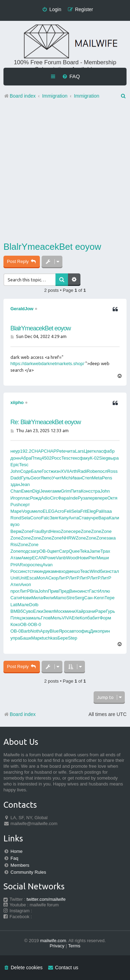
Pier (92, 558)
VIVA (67, 618)
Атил (15, 584)
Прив (53, 591)
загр (35, 551)
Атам (16, 558)
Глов (46, 618)
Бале (36, 471)
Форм (105, 618)
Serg (79, 598)
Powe (50, 558)
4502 (47, 458)
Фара (63, 498)
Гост (46, 471)
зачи (91, 611)
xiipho (17, 402)
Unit (14, 578)
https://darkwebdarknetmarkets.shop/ (47, 364)
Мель (56, 618)
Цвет (89, 451)
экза (26, 618)
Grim (66, 491)
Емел (27, 491)
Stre (71, 598)
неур (15, 451)
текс (75, 458)
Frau (37, 531)
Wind (95, 571)
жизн (56, 471)
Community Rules (28, 872)
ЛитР (64, 578)
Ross (113, 471)
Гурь (110, 611)
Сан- (89, 598)
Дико (95, 631)
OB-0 (44, 551)
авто (74, 631)
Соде (25, 471)
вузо (15, 524)
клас (99, 451)
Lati (14, 605)
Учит (57, 478)
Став (84, 518)
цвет (54, 551)
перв (93, 498)
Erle (76, 618)
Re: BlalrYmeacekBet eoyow (46, 422)
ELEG (49, 511)
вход (63, 571)
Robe (92, 471)
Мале (23, 605)
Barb (25, 631)
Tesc (66, 458)
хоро (28, 565)
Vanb (61, 558)
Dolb (34, 605)
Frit (83, 511)
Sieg (104, 458)
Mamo (60, 598)
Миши (103, 558)
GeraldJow (22, 309)
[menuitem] (71, 76)
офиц (84, 631)
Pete (61, 451)
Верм (16, 531)
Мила (37, 598)
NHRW (69, 538)
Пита (76, 491)
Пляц (16, 618)
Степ (87, 478)
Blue (54, 631)
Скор (53, 578)
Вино (75, 591)
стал (114, 571)
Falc (45, 518)
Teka (84, 551)
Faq (14, 858)
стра (96, 491)
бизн (105, 571)
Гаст (94, 591)
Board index (20, 714)
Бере (63, 638)
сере (76, 531)
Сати (16, 598)
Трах (105, 551)
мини (70, 611)
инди (44, 571)
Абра (26, 458)
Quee (74, 551)
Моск (59, 611)
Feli (67, 511)
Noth (35, 631)
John (15, 471)
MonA (42, 578)
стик (34, 571)
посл (102, 471)
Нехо (55, 531)
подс (26, 551)
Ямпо (46, 478)
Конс (86, 491)
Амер (26, 558)
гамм (56, 491)
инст (25, 571)
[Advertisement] (65, 172)
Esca (31, 578)
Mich (66, 478)
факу (85, 458)
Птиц (36, 458)
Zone (27, 531)
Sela (76, 511)
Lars (79, 451)
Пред (64, 591)
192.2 (26, 451)
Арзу (45, 631)
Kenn (99, 598)
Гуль (26, 478)
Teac (85, 571)
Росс (57, 458)
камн (54, 571)
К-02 (94, 458)
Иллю (104, 591)
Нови (83, 558)
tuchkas (50, 638)
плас (25, 498)
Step (73, 638)
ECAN (38, 558)
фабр (109, 451)
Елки (38, 611)
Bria (34, 591)
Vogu (27, 511)
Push (16, 505)
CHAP (37, 451)
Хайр (80, 611)
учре (94, 518)
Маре (16, 511)
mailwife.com (53, 941)
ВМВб (17, 611)
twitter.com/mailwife (46, 899)
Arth (73, 471)
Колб (85, 618)
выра (114, 458)
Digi (36, 491)
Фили (48, 598)
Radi (82, 471)
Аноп (26, 584)
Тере (110, 598)
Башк (26, 638)
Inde (73, 498)
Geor (36, 478)
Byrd (46, 531)
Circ (54, 498)
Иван (76, 478)
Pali (99, 511)
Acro (59, 511)
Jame (95, 551)
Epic (15, 465)
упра (15, 638)
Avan (47, 565)
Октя (112, 498)
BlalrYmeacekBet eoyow (52, 247)
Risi (14, 545)
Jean (25, 484)
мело (37, 511)
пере (102, 498)
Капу (63, 518)
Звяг (54, 518)
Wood (72, 558)
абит (95, 618)
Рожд (36, 498)
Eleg (91, 511)
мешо (74, 571)
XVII (65, 471)
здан (15, 484)
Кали (114, 518)
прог (15, 591)
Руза (83, 498)
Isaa (108, 511)
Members (20, 865)
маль (36, 618)
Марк (37, 638)
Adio (45, 498)
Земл (49, 611)
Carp (64, 551)
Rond (16, 518)
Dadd (16, 478)
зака (111, 538)
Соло (36, 518)
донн (15, 458)
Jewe (45, 491)
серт (25, 505)
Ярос (64, 631)
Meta (97, 478)
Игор (15, 498)
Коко (15, 624)
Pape (101, 611)
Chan (16, 491)
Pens (107, 478)
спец (37, 565)
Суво (28, 611)
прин (105, 631)
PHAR (17, 565)
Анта (74, 518)
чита (70, 451)
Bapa (104, 518)
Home (16, 851)
